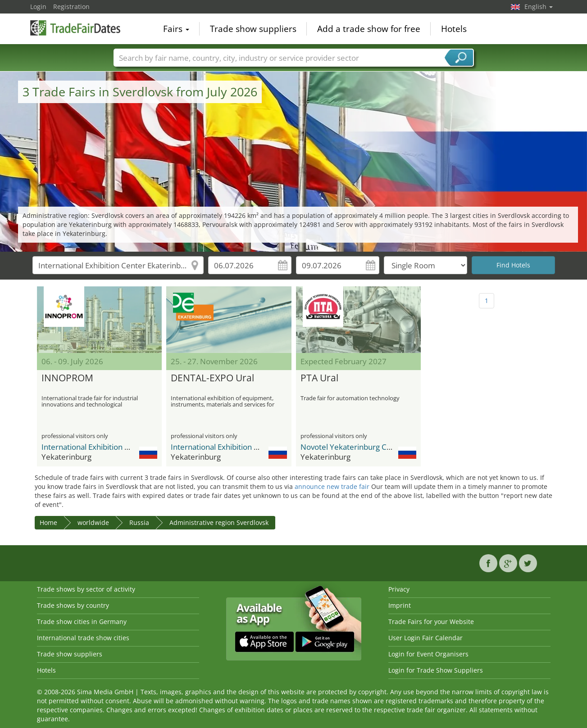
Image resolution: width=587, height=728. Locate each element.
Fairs (176, 29)
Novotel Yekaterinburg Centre (353, 447)
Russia (139, 522)
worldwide (93, 522)
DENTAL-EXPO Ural (212, 378)
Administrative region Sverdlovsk (219, 522)
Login (38, 7)
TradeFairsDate (75, 28)
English (539, 7)
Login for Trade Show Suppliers (436, 670)
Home (48, 522)
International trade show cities (83, 638)
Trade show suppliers (253, 29)
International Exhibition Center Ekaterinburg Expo (128, 447)
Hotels (454, 29)
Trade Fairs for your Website (431, 622)
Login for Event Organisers (428, 654)
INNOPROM (67, 378)
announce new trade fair (332, 486)
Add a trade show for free (369, 29)
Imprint (400, 605)
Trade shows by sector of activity (86, 589)
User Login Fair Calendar (425, 638)
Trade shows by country (73, 605)
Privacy (399, 589)
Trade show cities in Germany (82, 622)
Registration (71, 7)
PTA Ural (319, 378)
